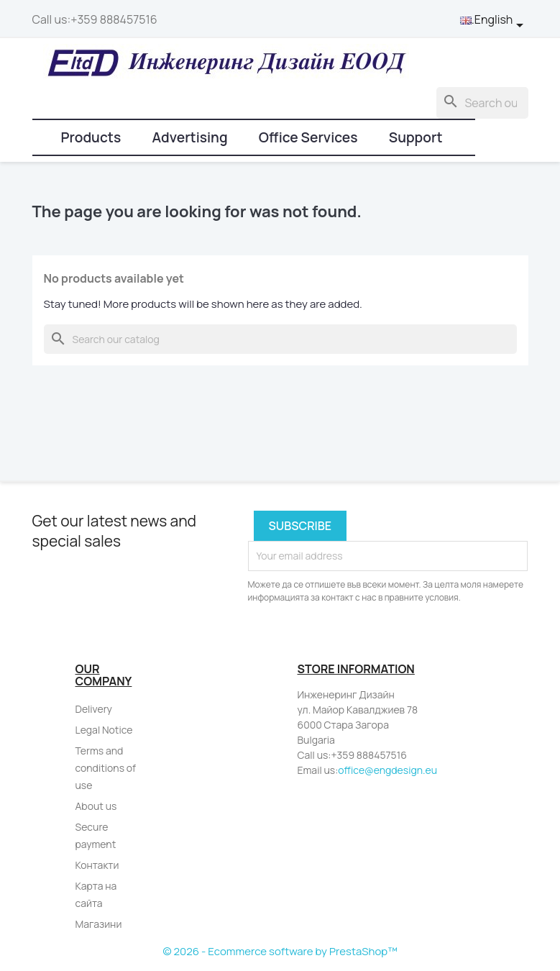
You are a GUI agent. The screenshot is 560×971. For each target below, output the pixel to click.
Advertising (189, 137)
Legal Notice (104, 730)
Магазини (99, 924)
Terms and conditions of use (106, 768)
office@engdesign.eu (387, 770)
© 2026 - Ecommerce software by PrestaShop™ (280, 951)
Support (416, 137)
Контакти (97, 865)
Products (91, 137)
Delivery (94, 709)
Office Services (308, 137)
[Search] (482, 103)
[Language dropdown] (494, 20)
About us (96, 806)
